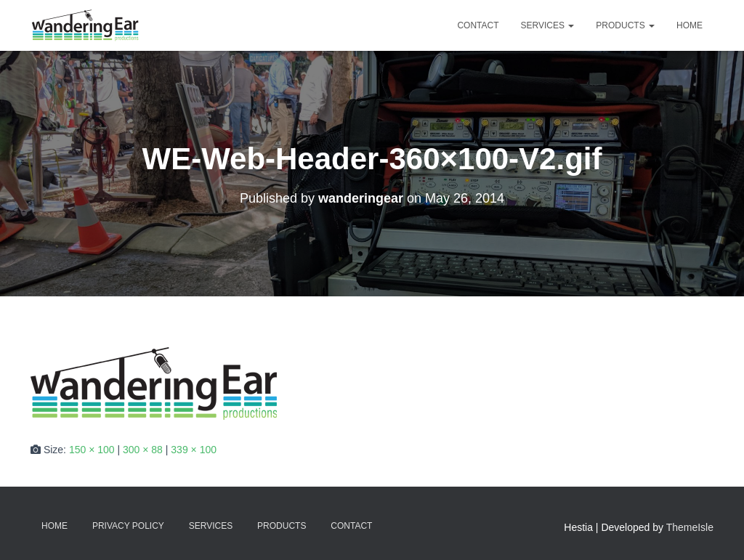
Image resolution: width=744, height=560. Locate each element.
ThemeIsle (690, 527)
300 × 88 (143, 450)
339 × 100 (194, 450)
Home (690, 25)
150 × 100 (92, 450)
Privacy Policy (128, 526)
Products (625, 25)
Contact (478, 25)
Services (548, 25)
